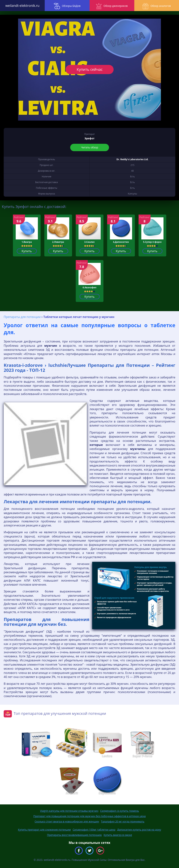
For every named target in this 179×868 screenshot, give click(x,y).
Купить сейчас (89, 69)
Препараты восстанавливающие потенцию (74, 835)
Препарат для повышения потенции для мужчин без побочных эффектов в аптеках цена (89, 816)
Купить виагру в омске (118, 835)
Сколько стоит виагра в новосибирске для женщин (67, 821)
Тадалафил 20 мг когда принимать (123, 821)
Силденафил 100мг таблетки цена (94, 830)
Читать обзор (90, 147)
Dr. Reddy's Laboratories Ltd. (133, 159)
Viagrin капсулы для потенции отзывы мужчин (69, 811)
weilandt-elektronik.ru (22, 6)
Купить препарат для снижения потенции (44, 830)
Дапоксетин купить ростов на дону (139, 830)
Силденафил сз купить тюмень (120, 811)
